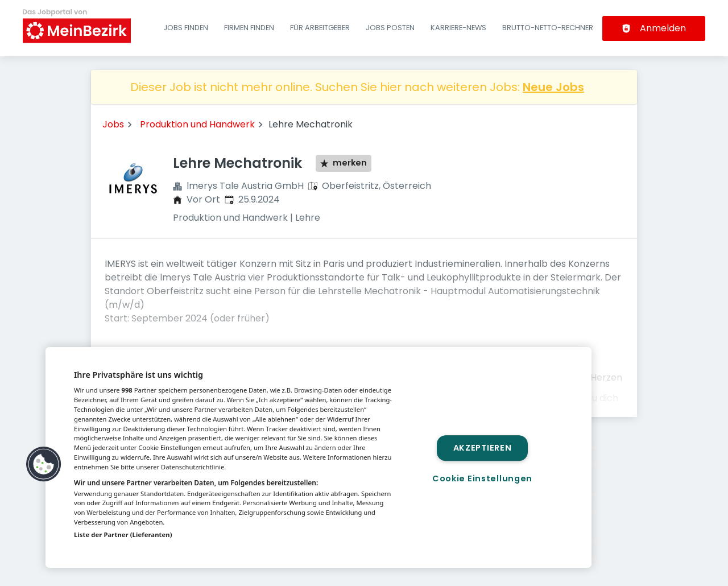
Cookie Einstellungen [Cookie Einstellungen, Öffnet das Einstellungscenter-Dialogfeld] (482, 478)
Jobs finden (186, 28)
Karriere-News (458, 28)
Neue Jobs (553, 87)
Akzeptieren (483, 448)
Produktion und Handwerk (197, 124)
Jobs (113, 124)
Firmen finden (249, 28)
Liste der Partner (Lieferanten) (123, 535)
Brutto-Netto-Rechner (548, 28)
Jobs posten (390, 28)
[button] (44, 464)
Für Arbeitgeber (320, 28)
